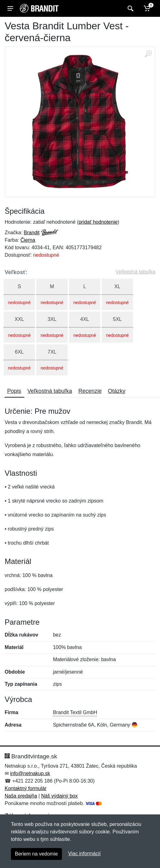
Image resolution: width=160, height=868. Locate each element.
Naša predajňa (21, 796)
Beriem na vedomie (36, 854)
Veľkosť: (16, 272)
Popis (14, 391)
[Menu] (10, 8)
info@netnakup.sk (30, 773)
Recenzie (90, 391)
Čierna (28, 240)
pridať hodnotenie (98, 222)
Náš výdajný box (59, 796)
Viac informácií (85, 854)
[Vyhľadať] (130, 8)
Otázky (117, 391)
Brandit (32, 233)
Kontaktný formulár (26, 788)
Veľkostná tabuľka (135, 272)
